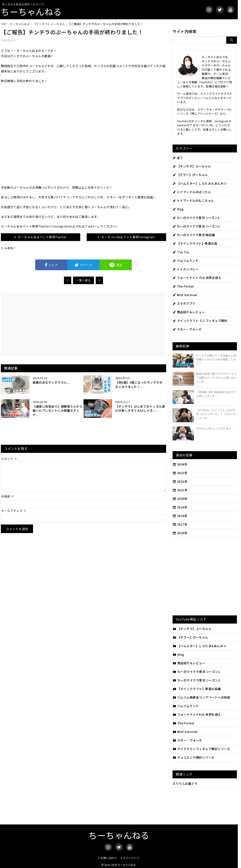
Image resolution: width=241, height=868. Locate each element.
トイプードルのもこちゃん (193, 200)
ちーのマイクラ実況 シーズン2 (196, 226)
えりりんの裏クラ (185, 784)
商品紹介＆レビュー (189, 312)
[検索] (232, 40)
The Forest (183, 286)
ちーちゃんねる (31, 12)
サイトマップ (131, 858)
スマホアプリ (184, 303)
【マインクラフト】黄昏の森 (195, 243)
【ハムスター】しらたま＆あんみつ (200, 183)
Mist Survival (185, 295)
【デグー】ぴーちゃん (190, 175)
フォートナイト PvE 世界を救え (197, 278)
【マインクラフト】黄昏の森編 (197, 689)
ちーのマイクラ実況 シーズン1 (196, 218)
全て (178, 158)
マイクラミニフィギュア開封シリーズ (201, 749)
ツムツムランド (185, 261)
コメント (9, 459)
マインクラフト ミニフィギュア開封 (200, 321)
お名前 (8, 501)
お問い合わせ (109, 858)
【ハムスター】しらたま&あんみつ (199, 646)
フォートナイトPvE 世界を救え (197, 714)
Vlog (178, 209)
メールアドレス (14, 516)
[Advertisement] (45, 324)
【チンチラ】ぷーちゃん (192, 166)
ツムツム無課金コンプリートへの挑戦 (201, 697)
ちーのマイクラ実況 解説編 (194, 235)
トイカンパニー (186, 269)
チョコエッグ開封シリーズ (193, 757)
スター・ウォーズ (187, 329)
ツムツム (181, 252)
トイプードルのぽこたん (192, 192)
